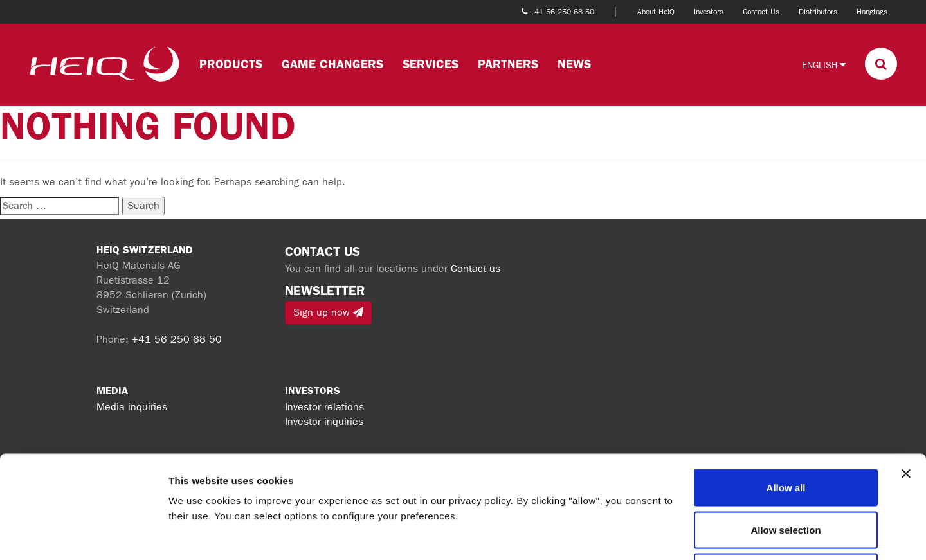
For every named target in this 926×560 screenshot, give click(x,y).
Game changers (332, 64)
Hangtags (872, 12)
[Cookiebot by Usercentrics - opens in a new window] (83, 535)
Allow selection (785, 434)
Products (231, 64)
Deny (786, 475)
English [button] (824, 65)
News (574, 64)
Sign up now (328, 312)
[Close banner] (906, 377)
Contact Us (761, 12)
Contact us (476, 268)
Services (431, 64)
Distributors (818, 12)
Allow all (786, 391)
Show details (675, 535)
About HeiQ (656, 12)
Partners (508, 64)
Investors (709, 12)
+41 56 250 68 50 (177, 339)
